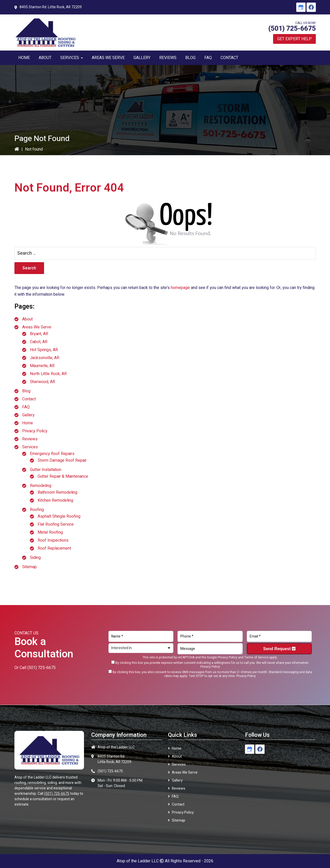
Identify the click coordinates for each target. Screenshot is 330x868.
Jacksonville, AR (45, 358)
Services (30, 447)
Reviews (30, 439)
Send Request (279, 649)
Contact (29, 399)
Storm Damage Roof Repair (62, 460)
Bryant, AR (39, 334)
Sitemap (29, 567)
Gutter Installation (46, 470)
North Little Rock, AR (48, 374)
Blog (26, 391)
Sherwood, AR (43, 382)
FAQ (26, 407)
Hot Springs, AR (44, 350)
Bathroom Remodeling (57, 492)
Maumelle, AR (42, 366)
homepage (180, 288)
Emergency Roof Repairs (52, 454)
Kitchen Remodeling (55, 500)
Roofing (37, 510)
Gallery (28, 415)
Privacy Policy (35, 431)
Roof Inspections (53, 540)
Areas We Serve (37, 327)
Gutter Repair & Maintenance (63, 476)
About (27, 319)
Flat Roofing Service (56, 524)
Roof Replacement (54, 548)
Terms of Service (256, 657)
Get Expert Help (294, 39)
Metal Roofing (50, 532)
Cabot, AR (39, 342)
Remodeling (41, 486)
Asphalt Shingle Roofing (59, 516)
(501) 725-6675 (292, 29)
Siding (35, 558)
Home (28, 423)
